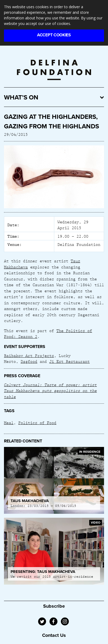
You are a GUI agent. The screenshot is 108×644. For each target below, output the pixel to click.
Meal (9, 423)
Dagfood (29, 361)
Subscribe (54, 606)
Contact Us (54, 635)
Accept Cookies (54, 35)
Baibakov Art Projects (29, 355)
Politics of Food (37, 423)
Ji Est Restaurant (69, 361)
